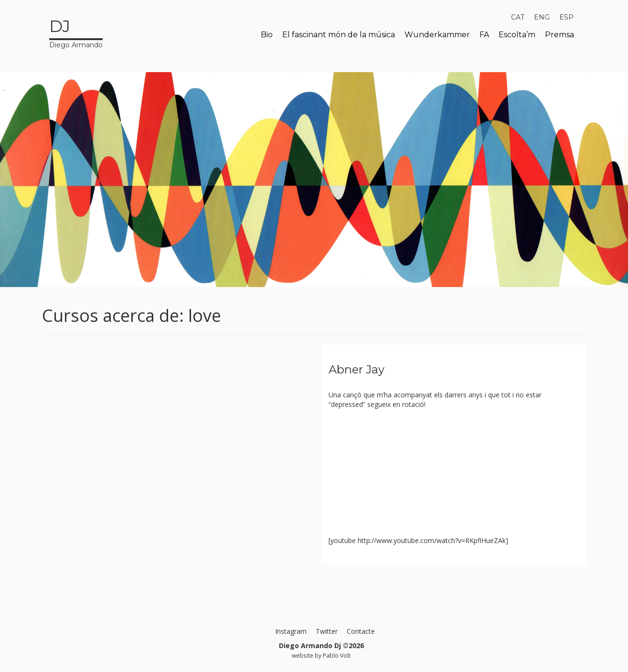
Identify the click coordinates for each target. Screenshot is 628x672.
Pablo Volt (337, 655)
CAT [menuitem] (518, 17)
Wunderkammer (437, 35)
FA (484, 35)
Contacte (361, 631)
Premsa (559, 35)
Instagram (291, 631)
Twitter (327, 631)
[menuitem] (518, 17)
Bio (267, 35)
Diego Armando (76, 32)
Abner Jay (357, 369)
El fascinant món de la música (339, 35)
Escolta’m (517, 35)
